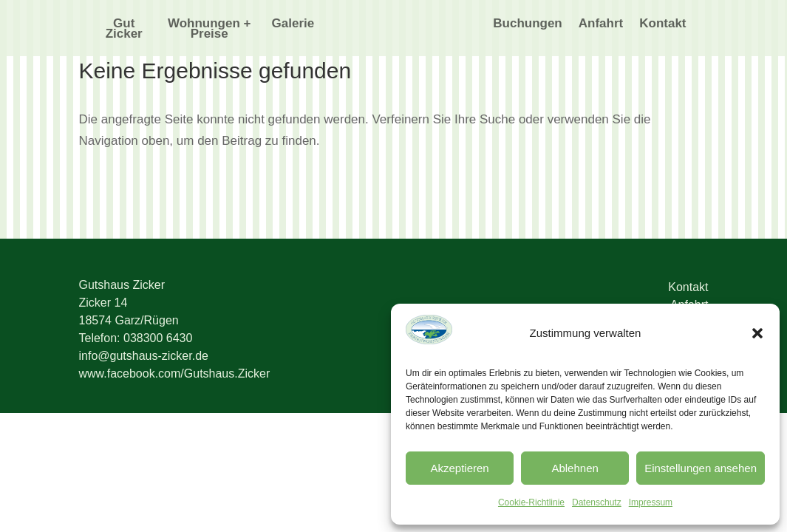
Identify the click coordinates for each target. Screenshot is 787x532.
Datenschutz (597, 502)
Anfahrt (601, 24)
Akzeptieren (459, 468)
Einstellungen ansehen (701, 468)
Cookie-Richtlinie (531, 502)
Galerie (293, 24)
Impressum (651, 502)
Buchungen (528, 24)
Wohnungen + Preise (209, 30)
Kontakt (662, 24)
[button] (757, 333)
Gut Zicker (124, 30)
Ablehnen (575, 468)
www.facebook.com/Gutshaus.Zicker (175, 374)
